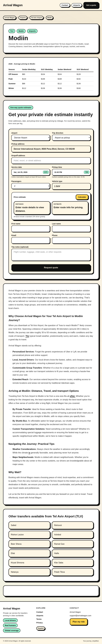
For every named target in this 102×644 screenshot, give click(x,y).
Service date (17, 167)
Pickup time (57, 167)
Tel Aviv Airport (37, 18)
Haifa (57, 553)
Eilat (13, 553)
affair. (73, 396)
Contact (65, 5)
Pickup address (18, 144)
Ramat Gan (59, 544)
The (27, 336)
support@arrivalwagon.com (81, 616)
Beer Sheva (16, 544)
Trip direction (58, 133)
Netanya (15, 572)
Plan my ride (79, 622)
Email (14, 235)
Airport (14, 133)
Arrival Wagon (13, 5)
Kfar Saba (59, 563)
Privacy (39, 623)
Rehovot (58, 525)
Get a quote (91, 5)
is (29, 453)
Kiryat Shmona (18, 563)
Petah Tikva (59, 572)
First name (16, 224)
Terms (39, 619)
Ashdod (58, 535)
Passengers (16, 181)
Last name (56, 224)
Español (41, 628)
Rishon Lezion (17, 535)
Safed (14, 525)
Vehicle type (57, 181)
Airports (77, 5)
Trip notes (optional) (20, 247)
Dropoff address (18, 156)
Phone (55, 235)
